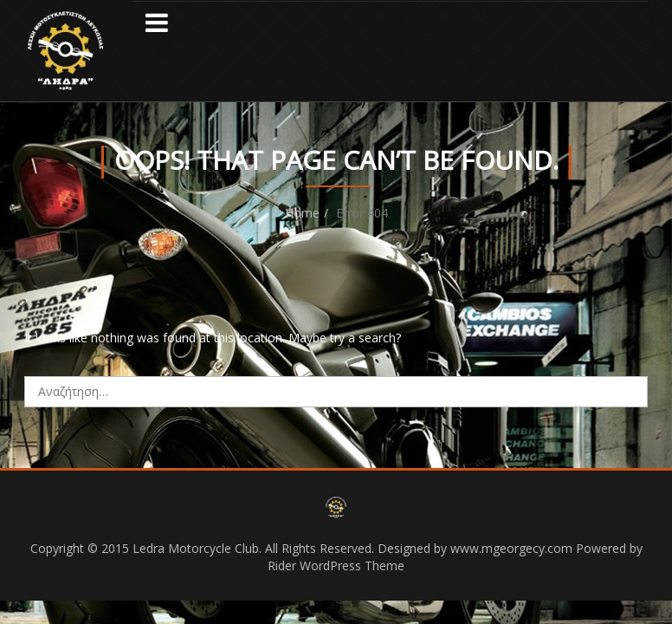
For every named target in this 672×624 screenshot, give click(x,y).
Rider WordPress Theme (336, 565)
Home (302, 213)
